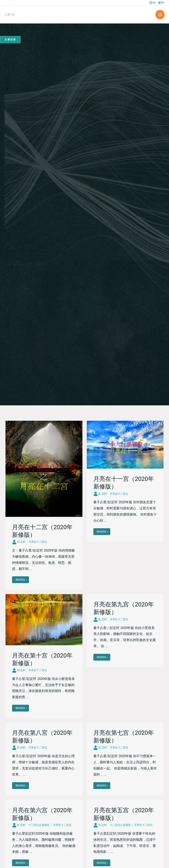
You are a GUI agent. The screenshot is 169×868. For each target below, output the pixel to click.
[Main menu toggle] (160, 15)
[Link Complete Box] (44, 505)
